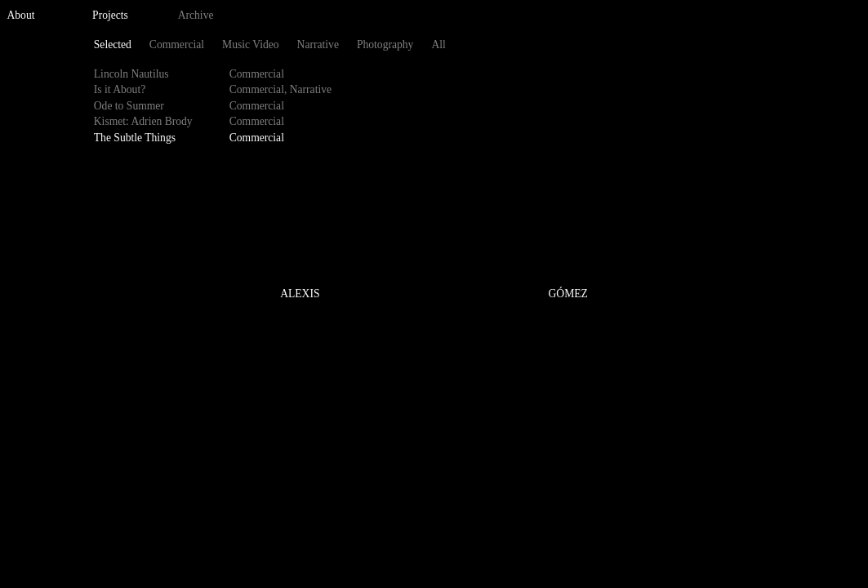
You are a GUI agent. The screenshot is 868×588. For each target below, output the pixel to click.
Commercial (177, 45)
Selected (113, 45)
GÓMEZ (568, 294)
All (438, 45)
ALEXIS (300, 294)
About (21, 15)
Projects (110, 15)
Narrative (318, 45)
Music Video (251, 45)
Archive (196, 15)
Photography (385, 45)
